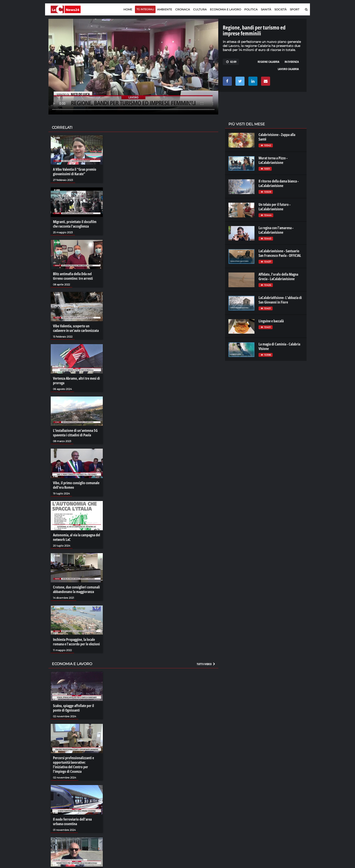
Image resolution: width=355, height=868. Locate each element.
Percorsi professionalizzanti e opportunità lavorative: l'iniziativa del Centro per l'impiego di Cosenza (73, 765)
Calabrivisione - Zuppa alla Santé (277, 137)
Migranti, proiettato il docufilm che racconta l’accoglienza (75, 224)
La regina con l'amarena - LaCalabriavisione (276, 230)
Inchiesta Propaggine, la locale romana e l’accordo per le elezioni (76, 642)
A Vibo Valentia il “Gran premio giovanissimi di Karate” (75, 172)
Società (281, 9)
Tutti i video (206, 664)
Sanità (266, 9)
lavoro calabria (288, 69)
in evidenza (292, 62)
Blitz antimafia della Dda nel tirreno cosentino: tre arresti (73, 276)
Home (128, 9)
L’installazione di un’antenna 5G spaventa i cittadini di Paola (75, 433)
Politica (251, 9)
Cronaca (183, 9)
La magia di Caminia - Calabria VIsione (279, 346)
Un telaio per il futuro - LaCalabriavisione (275, 207)
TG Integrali (145, 9)
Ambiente (165, 9)
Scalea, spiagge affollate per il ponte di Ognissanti (73, 708)
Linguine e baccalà (271, 321)
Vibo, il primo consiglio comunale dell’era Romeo (76, 485)
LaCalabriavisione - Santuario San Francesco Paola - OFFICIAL (280, 253)
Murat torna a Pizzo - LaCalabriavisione (273, 160)
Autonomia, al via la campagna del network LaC (77, 537)
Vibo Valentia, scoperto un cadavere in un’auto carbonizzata (76, 328)
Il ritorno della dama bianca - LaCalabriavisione (279, 183)
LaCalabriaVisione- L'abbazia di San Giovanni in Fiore (280, 300)
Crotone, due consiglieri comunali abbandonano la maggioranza (76, 589)
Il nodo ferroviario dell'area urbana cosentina (72, 822)
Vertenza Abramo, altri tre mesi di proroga (76, 381)
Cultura (200, 9)
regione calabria (269, 62)
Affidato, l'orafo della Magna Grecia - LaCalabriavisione (278, 277)
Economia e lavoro (225, 9)
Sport (295, 9)
